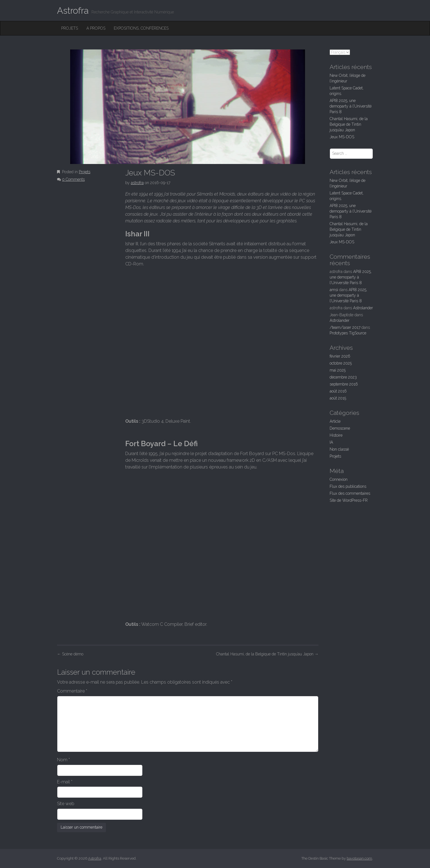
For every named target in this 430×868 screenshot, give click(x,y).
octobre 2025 (341, 363)
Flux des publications (348, 486)
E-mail (65, 782)
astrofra (137, 183)
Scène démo (70, 654)
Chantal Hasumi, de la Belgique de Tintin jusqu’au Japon (267, 654)
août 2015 (338, 398)
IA (331, 442)
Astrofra (73, 10)
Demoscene (340, 428)
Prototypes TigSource (348, 333)
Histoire (336, 435)
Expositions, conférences (141, 28)
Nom (63, 760)
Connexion (339, 479)
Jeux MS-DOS (342, 137)
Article (335, 421)
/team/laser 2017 (345, 327)
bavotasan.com (359, 858)
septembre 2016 (344, 384)
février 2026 (340, 356)
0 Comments (73, 179)
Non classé (339, 449)
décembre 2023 (343, 377)
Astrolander (363, 308)
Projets (70, 28)
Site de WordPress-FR (349, 500)
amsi (334, 290)
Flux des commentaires (350, 493)
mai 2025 (338, 370)
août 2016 (338, 391)
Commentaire (72, 691)
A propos (96, 28)
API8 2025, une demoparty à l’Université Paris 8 (351, 106)
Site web (66, 804)
